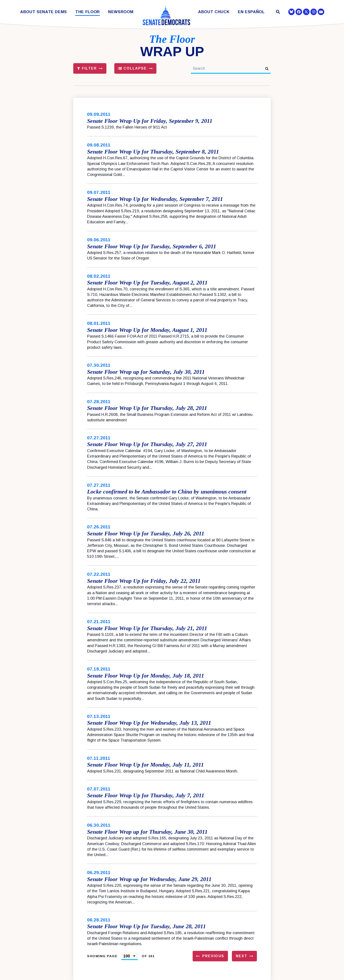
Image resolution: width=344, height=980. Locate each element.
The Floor (88, 12)
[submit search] (267, 69)
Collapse (133, 68)
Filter (87, 68)
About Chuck (214, 12)
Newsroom (121, 12)
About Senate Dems (44, 12)
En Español (251, 12)
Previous (213, 956)
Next (242, 956)
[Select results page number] (130, 956)
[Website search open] (278, 12)
